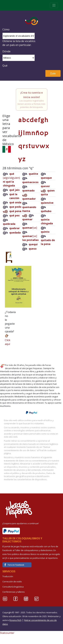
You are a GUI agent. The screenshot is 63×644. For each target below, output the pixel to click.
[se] (30, 228)
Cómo (6, 29)
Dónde (6, 51)
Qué (5, 66)
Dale (53, 73)
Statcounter (7, 633)
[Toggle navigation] (54, 5)
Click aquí (8, 340)
